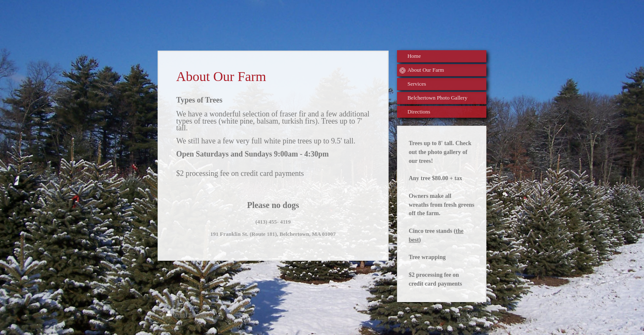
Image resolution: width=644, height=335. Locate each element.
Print (176, 315)
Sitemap (197, 315)
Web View (467, 320)
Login (472, 313)
